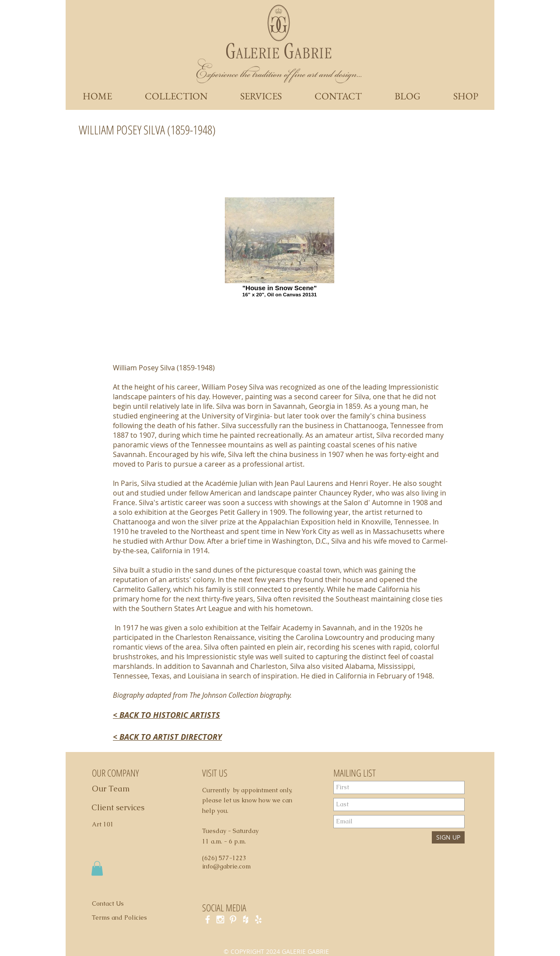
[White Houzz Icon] (246, 919)
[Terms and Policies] (129, 918)
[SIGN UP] (448, 837)
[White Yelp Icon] (258, 919)
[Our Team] (121, 789)
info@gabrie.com (226, 866)
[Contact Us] (113, 904)
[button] (97, 868)
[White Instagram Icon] (220, 919)
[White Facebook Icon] (208, 919)
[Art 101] (107, 825)
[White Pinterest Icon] (233, 919)
